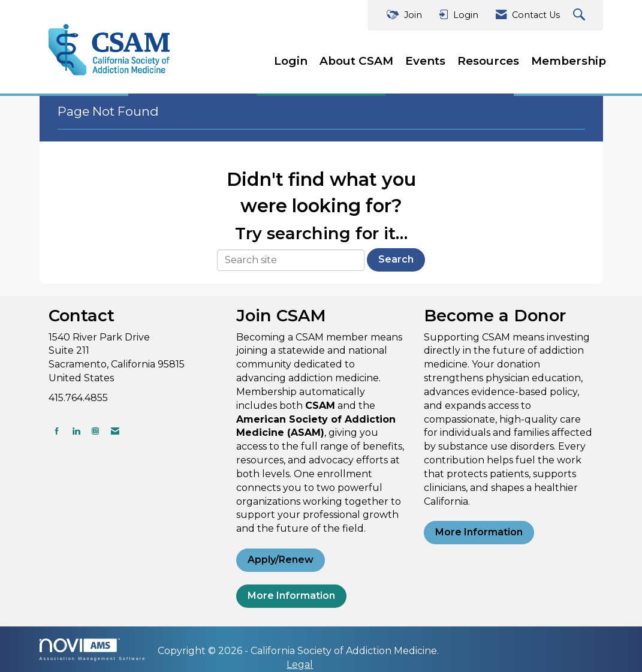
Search (396, 259)
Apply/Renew (281, 560)
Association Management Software (93, 650)
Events (425, 61)
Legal (300, 665)
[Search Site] (581, 15)
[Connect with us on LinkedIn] (76, 431)
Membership (569, 61)
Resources (488, 61)
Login (291, 61)
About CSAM (356, 61)
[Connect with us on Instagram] (95, 431)
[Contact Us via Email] (115, 431)
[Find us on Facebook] (57, 431)
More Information (291, 596)
